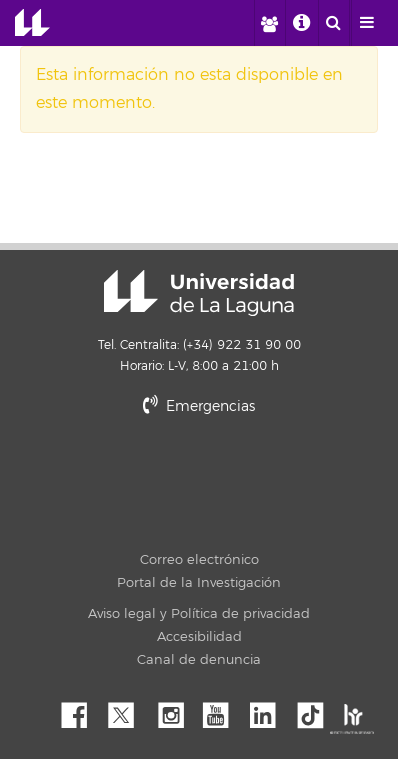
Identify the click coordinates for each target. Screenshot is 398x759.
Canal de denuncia (199, 660)
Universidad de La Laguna (32, 23)
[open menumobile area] (367, 23)
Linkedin (270, 710)
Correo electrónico (199, 560)
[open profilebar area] (269, 23)
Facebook (82, 710)
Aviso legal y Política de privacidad (199, 614)
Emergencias (199, 406)
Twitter (129, 710)
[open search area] (334, 23)
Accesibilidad (199, 637)
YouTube (223, 710)
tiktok (317, 710)
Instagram (176, 710)
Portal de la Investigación (199, 583)
